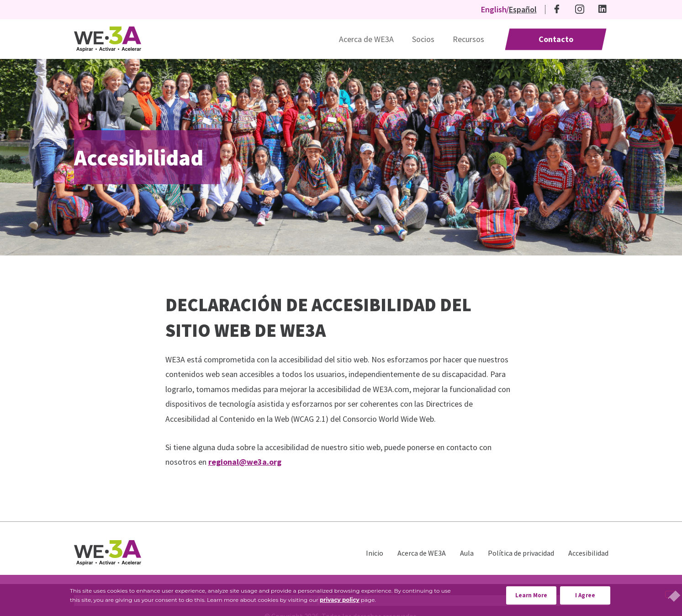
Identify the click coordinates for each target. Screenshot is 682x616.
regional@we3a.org (245, 462)
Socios (423, 39)
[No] (670, 594)
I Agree (585, 595)
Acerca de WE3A (366, 39)
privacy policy (340, 600)
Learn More (536, 593)
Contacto (556, 39)
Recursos (468, 39)
